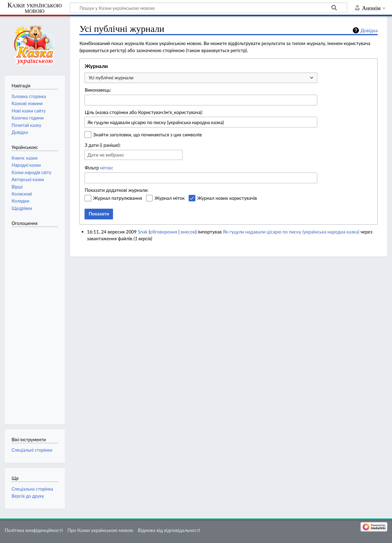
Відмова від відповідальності (169, 530)
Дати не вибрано (105, 155)
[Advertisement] (36, 322)
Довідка (369, 30)
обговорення (163, 232)
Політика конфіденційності (34, 530)
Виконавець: (98, 90)
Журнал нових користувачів (227, 198)
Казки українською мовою (35, 8)
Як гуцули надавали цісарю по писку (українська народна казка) (291, 232)
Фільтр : (99, 168)
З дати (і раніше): (103, 145)
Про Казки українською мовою (100, 530)
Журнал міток (169, 198)
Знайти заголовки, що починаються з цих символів (147, 135)
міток (106, 168)
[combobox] (201, 78)
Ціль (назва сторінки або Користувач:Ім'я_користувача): (144, 112)
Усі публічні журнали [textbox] (111, 78)
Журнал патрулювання (118, 198)
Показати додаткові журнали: (117, 190)
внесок (188, 232)
